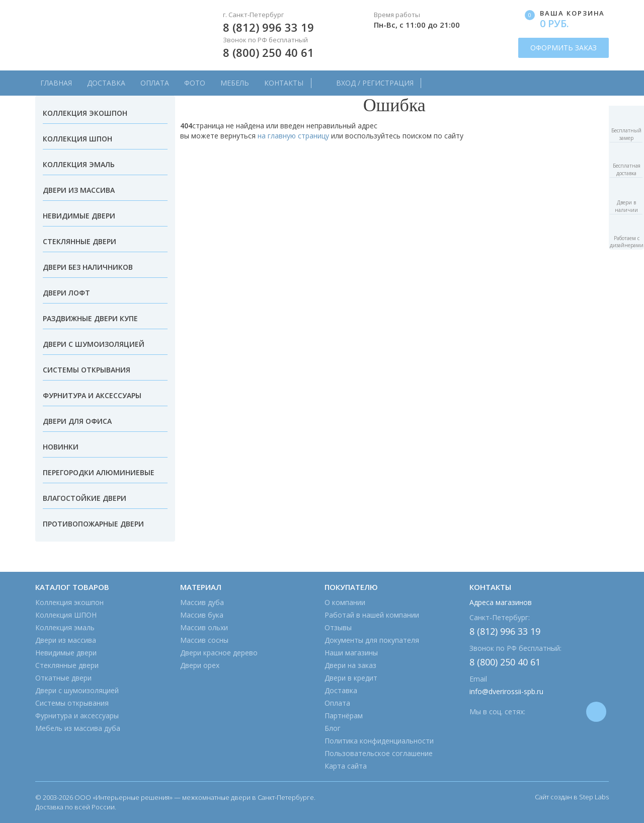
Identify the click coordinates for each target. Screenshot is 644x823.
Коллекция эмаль (79, 164)
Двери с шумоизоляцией (94, 344)
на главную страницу (293, 136)
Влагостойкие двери (85, 498)
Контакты (284, 83)
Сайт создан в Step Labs (572, 797)
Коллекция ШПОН (77, 139)
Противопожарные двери (93, 524)
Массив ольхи (204, 627)
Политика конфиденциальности (379, 741)
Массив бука (202, 615)
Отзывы (338, 627)
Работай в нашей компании (372, 615)
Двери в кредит (351, 678)
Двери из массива (79, 190)
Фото (195, 83)
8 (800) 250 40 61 (268, 52)
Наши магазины (351, 653)
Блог (333, 728)
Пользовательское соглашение (379, 753)
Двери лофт (66, 293)
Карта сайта (346, 766)
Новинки (61, 447)
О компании (345, 602)
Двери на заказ (350, 665)
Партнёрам (344, 716)
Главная (56, 83)
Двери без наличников (88, 267)
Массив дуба (202, 602)
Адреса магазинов (501, 602)
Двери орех (200, 665)
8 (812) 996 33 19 (268, 27)
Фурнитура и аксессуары (92, 395)
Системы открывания (87, 370)
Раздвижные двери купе (90, 318)
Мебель (235, 83)
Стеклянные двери (79, 241)
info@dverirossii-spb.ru (506, 691)
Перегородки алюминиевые (99, 472)
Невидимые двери (79, 216)
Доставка (106, 83)
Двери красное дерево (219, 653)
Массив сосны (204, 640)
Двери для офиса (77, 421)
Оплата (155, 83)
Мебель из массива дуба (78, 728)
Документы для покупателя (372, 640)
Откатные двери (63, 678)
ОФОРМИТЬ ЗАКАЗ (563, 48)
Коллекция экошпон (85, 113)
